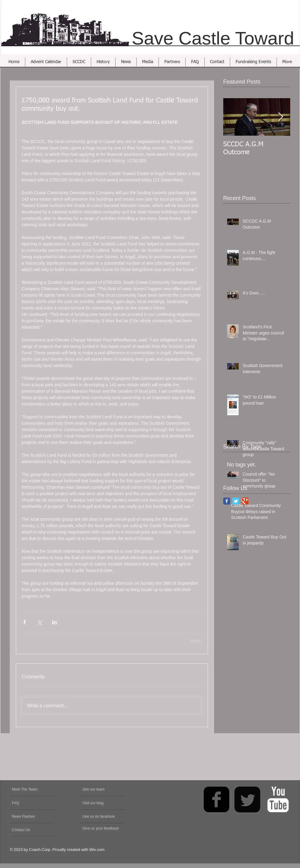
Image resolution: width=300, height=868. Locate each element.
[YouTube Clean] (278, 799)
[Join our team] (99, 789)
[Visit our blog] (97, 803)
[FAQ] (29, 803)
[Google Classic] (245, 501)
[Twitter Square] (247, 799)
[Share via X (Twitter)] (39, 622)
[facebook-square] (216, 799)
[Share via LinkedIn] (54, 622)
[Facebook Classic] (227, 501)
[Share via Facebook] (25, 622)
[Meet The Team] (35, 789)
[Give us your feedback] (104, 828)
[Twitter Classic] (236, 501)
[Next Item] (280, 117)
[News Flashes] (29, 816)
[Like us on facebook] (102, 816)
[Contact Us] (26, 830)
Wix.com (97, 850)
